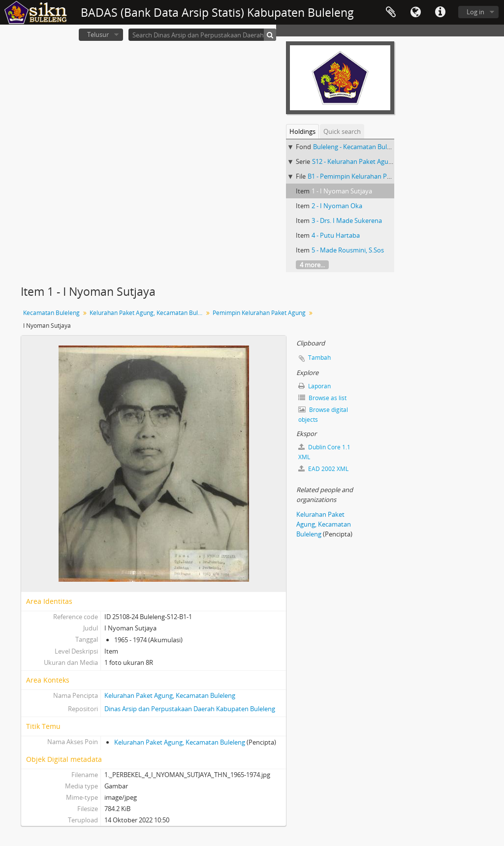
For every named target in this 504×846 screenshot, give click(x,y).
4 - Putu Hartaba (336, 235)
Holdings (302, 131)
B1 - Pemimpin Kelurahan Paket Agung (364, 176)
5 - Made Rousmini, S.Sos (348, 250)
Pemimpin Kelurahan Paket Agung (259, 313)
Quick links (440, 12)
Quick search (342, 131)
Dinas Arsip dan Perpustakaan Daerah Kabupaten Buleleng (190, 709)
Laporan (315, 386)
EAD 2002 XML (323, 469)
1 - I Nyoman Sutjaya (342, 191)
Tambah (319, 358)
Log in (475, 12)
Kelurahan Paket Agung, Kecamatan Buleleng (147, 313)
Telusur (98, 34)
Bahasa (415, 12)
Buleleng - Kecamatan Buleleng (358, 147)
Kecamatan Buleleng (51, 313)
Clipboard (391, 12)
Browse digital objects (323, 415)
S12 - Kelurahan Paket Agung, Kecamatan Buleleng (385, 161)
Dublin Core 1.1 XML (324, 452)
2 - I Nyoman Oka (337, 206)
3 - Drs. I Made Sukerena (347, 220)
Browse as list (322, 398)
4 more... (312, 265)
